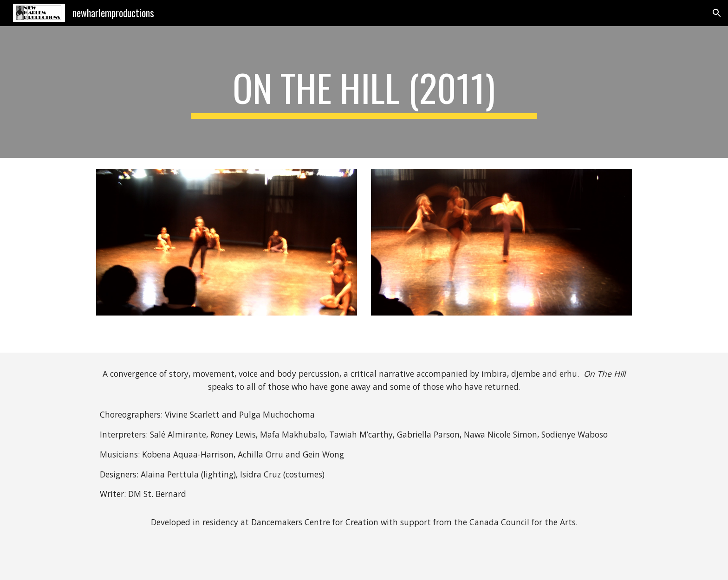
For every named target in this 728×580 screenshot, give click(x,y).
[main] (364, 92)
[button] (717, 13)
